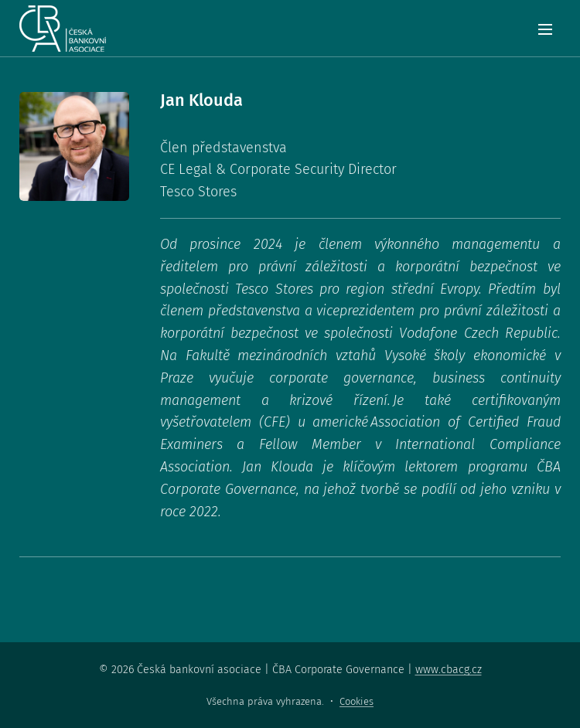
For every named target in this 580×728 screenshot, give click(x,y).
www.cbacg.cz (449, 670)
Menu (545, 29)
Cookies (357, 701)
